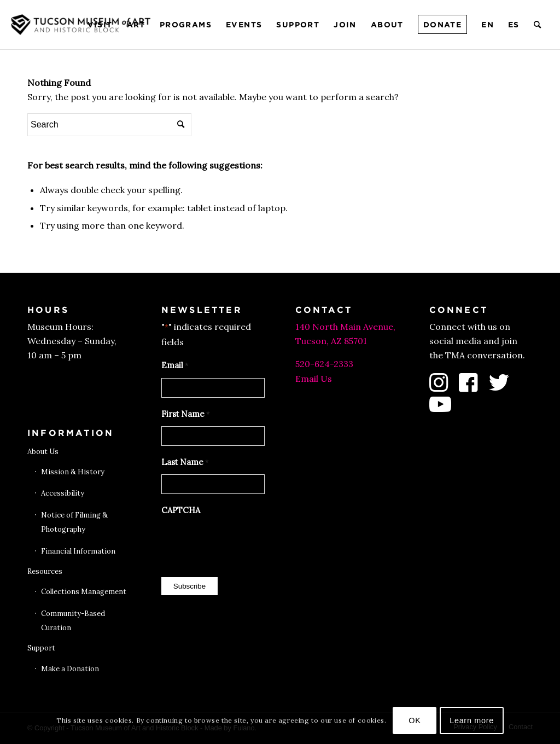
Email (175, 366)
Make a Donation (70, 669)
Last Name (185, 463)
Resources (45, 571)
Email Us (314, 379)
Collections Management (84, 592)
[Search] (538, 25)
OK (415, 720)
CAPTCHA (181, 510)
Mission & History (73, 472)
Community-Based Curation (73, 621)
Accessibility (63, 493)
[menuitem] (100, 25)
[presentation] (244, 544)
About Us (43, 452)
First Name (186, 415)
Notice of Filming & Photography (74, 522)
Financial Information (78, 551)
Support (41, 648)
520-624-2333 (324, 364)
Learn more (472, 720)
